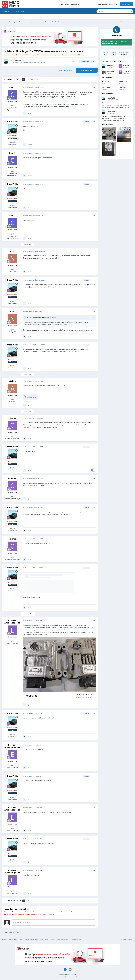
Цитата (30, 113)
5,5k (13, 142)
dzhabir (127, 71)
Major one (111, 71)
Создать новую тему (65, 70)
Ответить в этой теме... (23, 922)
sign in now (50, 912)
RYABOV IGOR (128, 65)
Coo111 (12, 87)
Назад (9, 79)
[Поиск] (107, 11)
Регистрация (127, 4)
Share (74, 61)
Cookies (74, 974)
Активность (7, 11)
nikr (12, 251)
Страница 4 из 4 (34, 79)
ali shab (12, 381)
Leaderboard (19, 11)
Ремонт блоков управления (35, 63)
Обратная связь (64, 974)
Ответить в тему (87, 70)
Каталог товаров (70, 4)
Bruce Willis (20, 60)
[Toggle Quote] (26, 317)
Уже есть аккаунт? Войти (108, 4)
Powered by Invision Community (67, 977)
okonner (12, 418)
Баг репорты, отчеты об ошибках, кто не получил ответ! (114, 42)
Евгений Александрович (12, 622)
